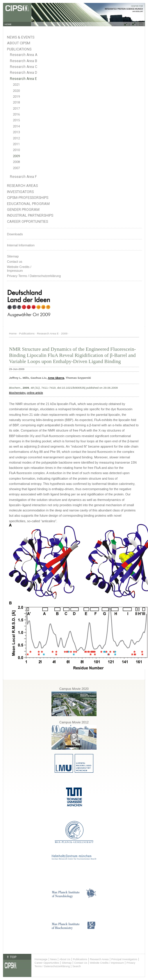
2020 (16, 91)
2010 (16, 150)
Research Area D (24, 73)
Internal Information (21, 245)
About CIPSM (19, 43)
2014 (16, 126)
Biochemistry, (18, 393)
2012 (16, 138)
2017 (16, 109)
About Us (65, 959)
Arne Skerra (56, 378)
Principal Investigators (124, 959)
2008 (16, 162)
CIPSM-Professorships (28, 198)
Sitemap (13, 256)
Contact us (15, 262)
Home (13, 333)
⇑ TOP (11, 957)
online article (35, 393)
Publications (19, 49)
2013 (16, 132)
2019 (16, 97)
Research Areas (22, 186)
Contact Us (81, 963)
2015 (16, 120)
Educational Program (28, 204)
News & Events (21, 37)
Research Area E (23, 79)
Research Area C (24, 67)
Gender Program (23, 210)
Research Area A (24, 55)
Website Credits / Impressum (107, 963)
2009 (16, 156)
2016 (16, 114)
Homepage (41, 959)
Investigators (20, 192)
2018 (16, 102)
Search (77, 966)
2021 (16, 85)
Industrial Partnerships (30, 215)
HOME (8, 24)
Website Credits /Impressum (19, 269)
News (53, 959)
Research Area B (24, 61)
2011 (16, 144)
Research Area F (23, 177)
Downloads (15, 234)
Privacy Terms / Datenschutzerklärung (34, 276)
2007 (16, 168)
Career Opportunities (27, 221)
